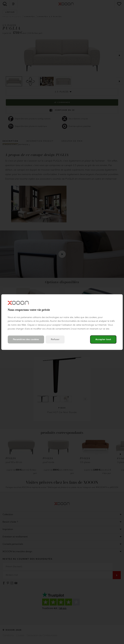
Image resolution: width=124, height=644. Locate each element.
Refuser (55, 339)
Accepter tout (103, 339)
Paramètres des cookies (26, 339)
